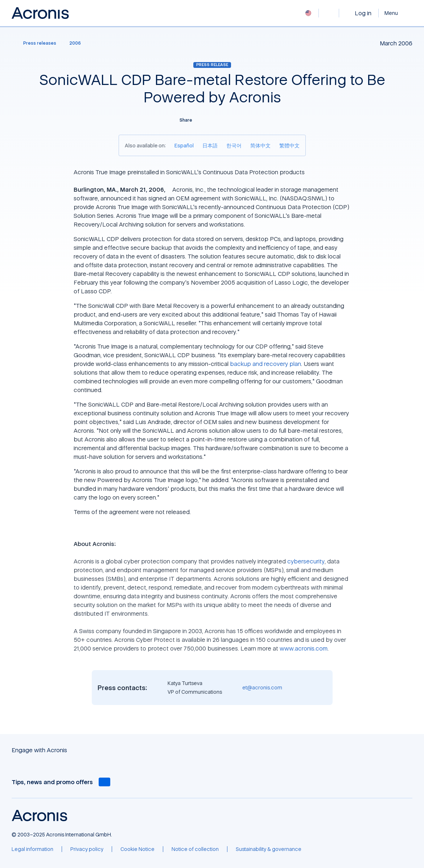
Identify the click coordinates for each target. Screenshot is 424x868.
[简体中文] (260, 145)
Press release (212, 65)
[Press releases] (35, 43)
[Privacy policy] (87, 849)
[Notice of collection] (195, 849)
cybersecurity (306, 561)
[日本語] (210, 145)
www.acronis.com (304, 648)
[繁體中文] (289, 145)
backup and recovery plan (265, 364)
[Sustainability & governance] (269, 849)
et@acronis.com (262, 687)
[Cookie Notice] (137, 849)
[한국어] (234, 145)
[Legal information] (32, 849)
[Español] (184, 145)
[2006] (75, 43)
